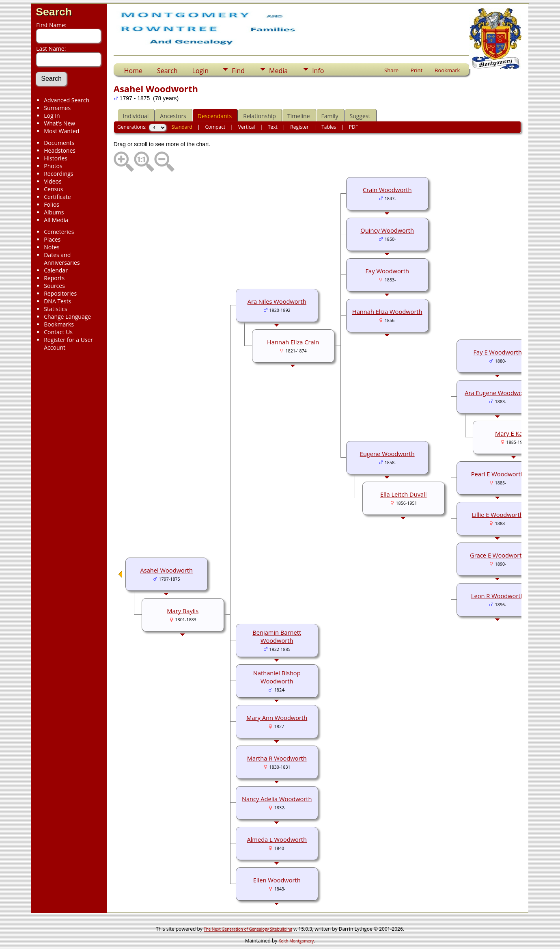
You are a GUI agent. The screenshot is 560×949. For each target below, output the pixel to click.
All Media (56, 220)
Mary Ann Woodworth (277, 718)
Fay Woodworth (387, 271)
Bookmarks (59, 324)
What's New (59, 123)
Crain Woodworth (387, 190)
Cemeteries (59, 232)
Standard (182, 127)
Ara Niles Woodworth (277, 301)
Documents (59, 143)
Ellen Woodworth (277, 880)
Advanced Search (67, 100)
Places (52, 239)
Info (318, 71)
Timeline (299, 116)
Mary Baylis (183, 611)
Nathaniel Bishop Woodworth (277, 677)
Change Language (67, 317)
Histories (56, 158)
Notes (52, 247)
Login (201, 71)
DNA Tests (57, 301)
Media (278, 71)
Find (238, 71)
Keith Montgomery (296, 941)
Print (417, 70)
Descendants (215, 116)
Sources (54, 286)
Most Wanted (61, 131)
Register (299, 127)
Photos (53, 166)
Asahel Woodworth (166, 570)
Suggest (360, 116)
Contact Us (58, 332)
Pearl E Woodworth (498, 474)
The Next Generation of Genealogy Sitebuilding (248, 929)
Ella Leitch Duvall (404, 494)
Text (273, 127)
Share (391, 70)
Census (53, 189)
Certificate (57, 197)
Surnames (57, 108)
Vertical (247, 127)
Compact (215, 127)
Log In (52, 116)
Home (133, 71)
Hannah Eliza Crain (293, 342)
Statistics (56, 309)
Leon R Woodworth (498, 596)
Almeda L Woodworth (277, 839)
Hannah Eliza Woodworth (387, 311)
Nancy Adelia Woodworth (277, 799)
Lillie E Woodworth (498, 514)
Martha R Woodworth (277, 758)
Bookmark (447, 70)
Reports (54, 278)
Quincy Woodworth (387, 230)
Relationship (260, 116)
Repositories (60, 293)
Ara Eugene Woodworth (498, 393)
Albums (54, 212)
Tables (329, 127)
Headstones (60, 150)
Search (54, 12)
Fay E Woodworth (498, 352)
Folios (52, 204)
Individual (136, 116)
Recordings (58, 174)
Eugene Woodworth (387, 454)
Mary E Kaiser (514, 433)
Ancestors (173, 116)
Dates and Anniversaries (62, 259)
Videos (53, 181)
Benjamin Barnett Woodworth (277, 636)
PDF (353, 127)
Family (330, 116)
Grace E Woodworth (498, 555)
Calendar (56, 270)
